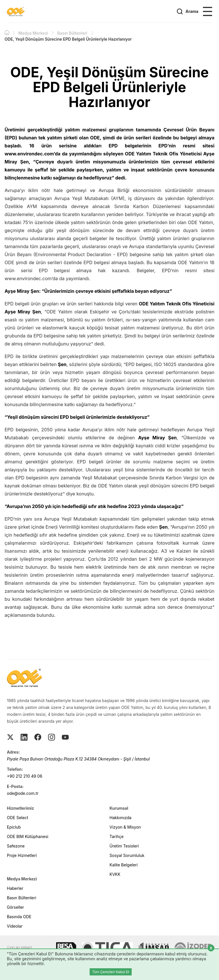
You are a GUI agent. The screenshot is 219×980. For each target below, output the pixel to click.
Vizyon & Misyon (125, 827)
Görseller (15, 907)
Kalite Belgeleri (124, 865)
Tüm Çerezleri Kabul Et (111, 972)
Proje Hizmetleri (22, 855)
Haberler (15, 888)
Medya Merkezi (33, 33)
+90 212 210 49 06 (25, 776)
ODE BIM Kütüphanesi (28, 836)
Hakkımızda (121, 818)
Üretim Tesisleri (124, 846)
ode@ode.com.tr (23, 793)
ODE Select (17, 818)
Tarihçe (117, 836)
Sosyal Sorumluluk (127, 855)
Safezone (16, 846)
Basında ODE (19, 917)
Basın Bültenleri (72, 33)
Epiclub (14, 827)
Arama (187, 11)
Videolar (15, 926)
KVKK (115, 874)
